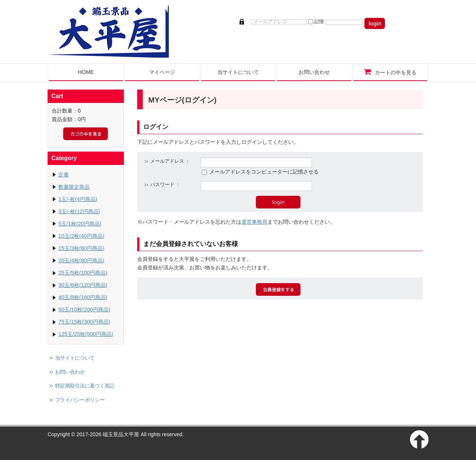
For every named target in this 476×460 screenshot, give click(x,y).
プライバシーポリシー (80, 400)
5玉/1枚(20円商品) (80, 224)
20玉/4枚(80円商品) (81, 260)
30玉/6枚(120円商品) (83, 285)
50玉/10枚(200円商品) (84, 310)
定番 (64, 175)
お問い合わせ (70, 372)
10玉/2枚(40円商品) (81, 236)
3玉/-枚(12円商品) (79, 211)
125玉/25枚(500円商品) (86, 334)
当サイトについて (75, 358)
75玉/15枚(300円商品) (84, 322)
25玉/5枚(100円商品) (83, 273)
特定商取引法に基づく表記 (85, 386)
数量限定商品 (74, 187)
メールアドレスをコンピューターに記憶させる (264, 172)
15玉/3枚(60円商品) (81, 248)
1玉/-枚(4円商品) (78, 199)
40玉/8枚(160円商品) (83, 297)
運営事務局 (254, 222)
